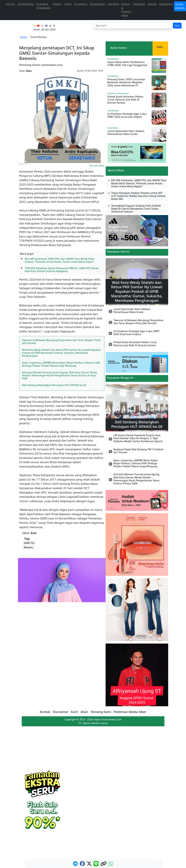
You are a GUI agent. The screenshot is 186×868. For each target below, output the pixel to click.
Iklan (84, 712)
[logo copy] (104, 865)
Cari (177, 26)
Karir (74, 712)
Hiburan (113, 4)
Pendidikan (97, 4)
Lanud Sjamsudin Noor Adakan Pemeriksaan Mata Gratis (126, 133)
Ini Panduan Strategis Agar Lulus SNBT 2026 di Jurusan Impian (127, 115)
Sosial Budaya (38, 37)
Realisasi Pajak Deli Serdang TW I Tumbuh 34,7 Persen (138, 451)
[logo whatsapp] (111, 865)
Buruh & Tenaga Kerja (126, 10)
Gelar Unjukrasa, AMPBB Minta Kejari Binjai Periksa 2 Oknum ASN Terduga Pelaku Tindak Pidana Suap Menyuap (61, 364)
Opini (68, 4)
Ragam (152, 4)
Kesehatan (166, 4)
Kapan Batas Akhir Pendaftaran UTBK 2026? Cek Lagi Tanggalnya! (127, 64)
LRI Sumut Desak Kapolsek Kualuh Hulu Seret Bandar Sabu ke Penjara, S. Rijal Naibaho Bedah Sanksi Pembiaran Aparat (138, 438)
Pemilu (57, 4)
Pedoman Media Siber (130, 712)
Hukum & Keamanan (43, 6)
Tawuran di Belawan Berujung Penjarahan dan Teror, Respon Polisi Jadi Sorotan (61, 342)
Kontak (45, 712)
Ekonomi (139, 4)
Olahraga (81, 4)
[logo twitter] (89, 865)
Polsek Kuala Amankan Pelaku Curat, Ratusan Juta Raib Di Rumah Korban (125, 100)
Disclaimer (61, 712)
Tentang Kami (101, 712)
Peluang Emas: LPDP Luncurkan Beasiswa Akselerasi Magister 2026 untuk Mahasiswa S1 (126, 82)
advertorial (26, 4)
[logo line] (96, 865)
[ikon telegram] (76, 865)
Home (23, 37)
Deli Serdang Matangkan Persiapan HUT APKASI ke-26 (54, 385)
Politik (10, 4)
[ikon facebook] (83, 865)
